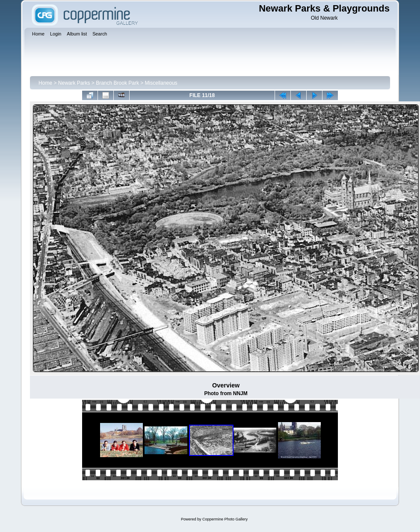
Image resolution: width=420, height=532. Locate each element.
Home (45, 83)
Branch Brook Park (117, 83)
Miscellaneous (161, 83)
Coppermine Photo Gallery (225, 519)
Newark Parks (74, 83)
